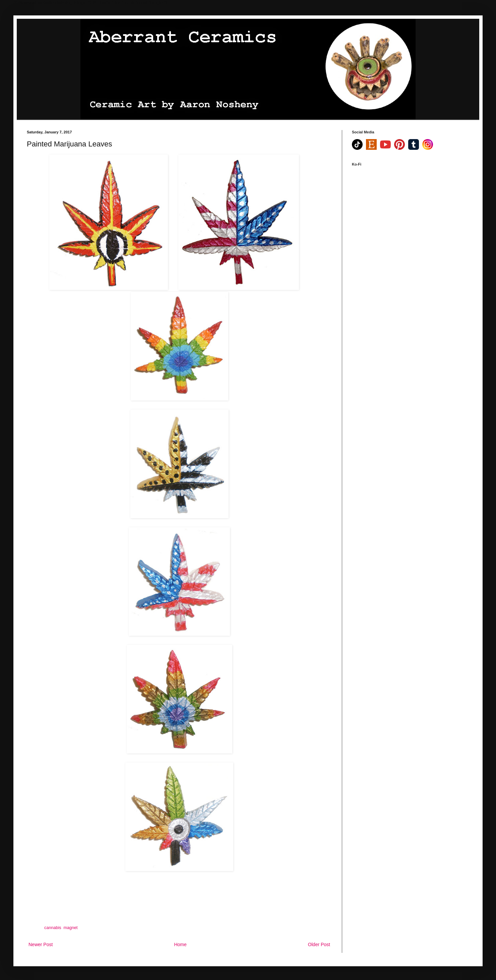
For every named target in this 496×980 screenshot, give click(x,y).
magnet (71, 928)
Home (180, 944)
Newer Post (41, 944)
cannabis (53, 928)
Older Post (319, 944)
